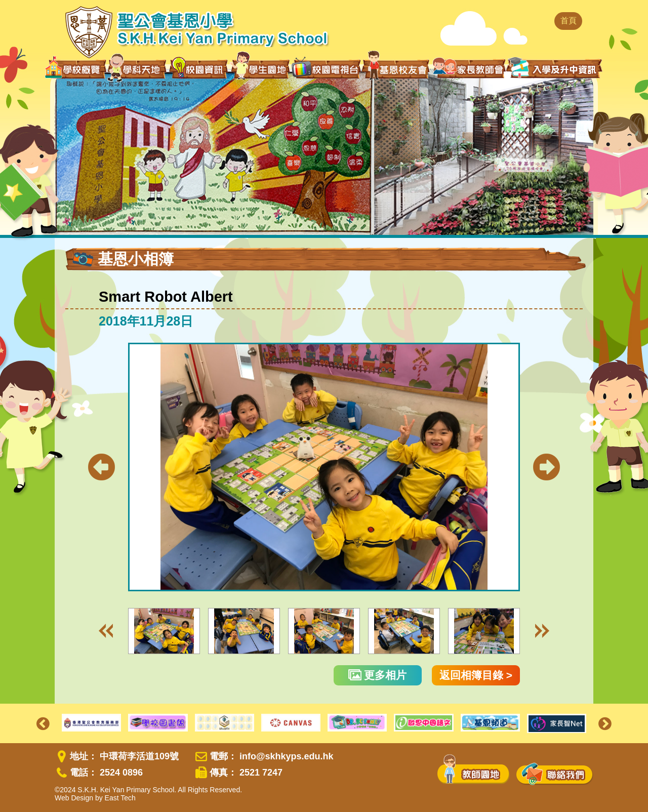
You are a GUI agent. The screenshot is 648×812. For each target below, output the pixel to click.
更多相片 (378, 675)
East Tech (120, 798)
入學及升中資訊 (554, 68)
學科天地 (138, 69)
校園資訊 (199, 69)
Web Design (74, 798)
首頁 (569, 21)
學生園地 (260, 68)
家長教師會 (469, 68)
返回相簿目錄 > (476, 675)
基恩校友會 (397, 69)
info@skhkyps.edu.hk (287, 756)
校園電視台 (326, 69)
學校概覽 (76, 69)
